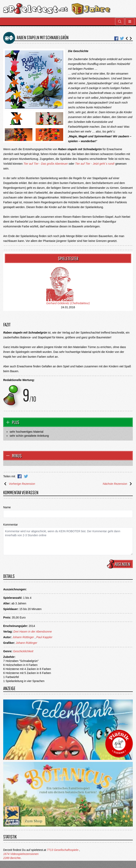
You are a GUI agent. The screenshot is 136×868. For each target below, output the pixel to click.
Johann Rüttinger (23, 637)
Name (7, 507)
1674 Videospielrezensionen (21, 854)
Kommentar (10, 525)
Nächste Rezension (118, 484)
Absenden (121, 564)
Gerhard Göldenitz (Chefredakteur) (68, 303)
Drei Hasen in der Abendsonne (33, 632)
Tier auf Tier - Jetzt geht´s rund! (95, 164)
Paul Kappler (44, 637)
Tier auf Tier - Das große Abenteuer (46, 164)
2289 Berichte (12, 858)
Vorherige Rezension (19, 484)
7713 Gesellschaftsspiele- (63, 850)
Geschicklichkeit (23, 651)
